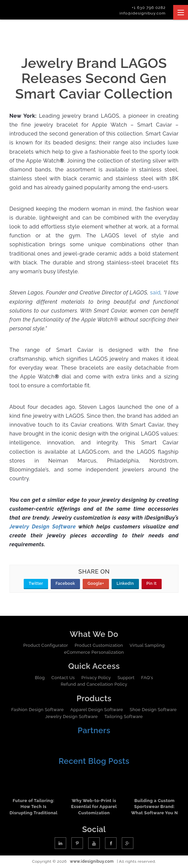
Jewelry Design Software (71, 717)
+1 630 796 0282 (149, 8)
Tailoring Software (124, 717)
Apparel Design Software (97, 710)
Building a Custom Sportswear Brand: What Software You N (154, 807)
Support (126, 678)
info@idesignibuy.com (143, 13)
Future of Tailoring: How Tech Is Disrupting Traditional (34, 807)
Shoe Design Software (153, 710)
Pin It (152, 584)
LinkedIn (125, 584)
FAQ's (147, 678)
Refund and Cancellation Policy (94, 684)
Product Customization (99, 645)
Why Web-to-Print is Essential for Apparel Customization (94, 807)
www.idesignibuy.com (92, 861)
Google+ (96, 584)
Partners (94, 730)
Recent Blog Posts (94, 761)
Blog (40, 678)
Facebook (65, 584)
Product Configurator (46, 645)
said (155, 293)
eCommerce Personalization (94, 652)
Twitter (36, 584)
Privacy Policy (96, 678)
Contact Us (63, 678)
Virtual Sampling (147, 645)
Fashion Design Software (37, 710)
